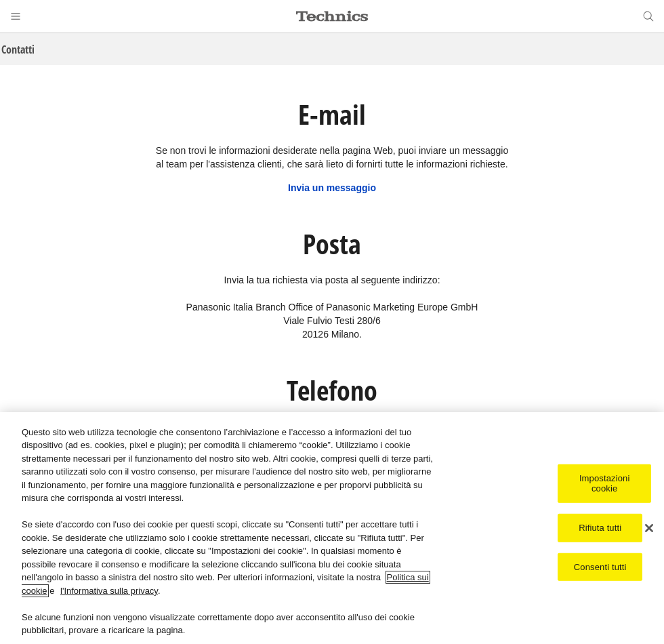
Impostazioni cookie (605, 484)
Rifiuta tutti (600, 528)
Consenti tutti (600, 567)
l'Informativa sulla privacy (109, 591)
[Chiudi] (649, 529)
